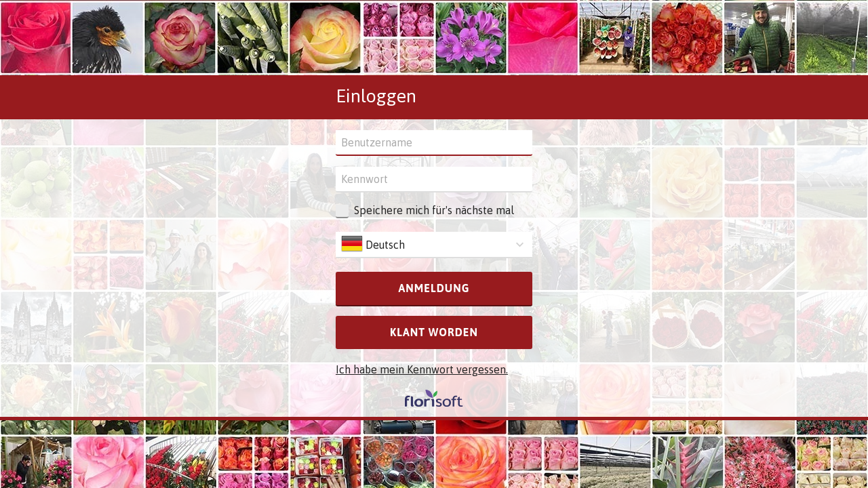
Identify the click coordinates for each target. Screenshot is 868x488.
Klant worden (434, 332)
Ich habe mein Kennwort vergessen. (422, 369)
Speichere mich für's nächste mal (434, 210)
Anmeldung (434, 288)
